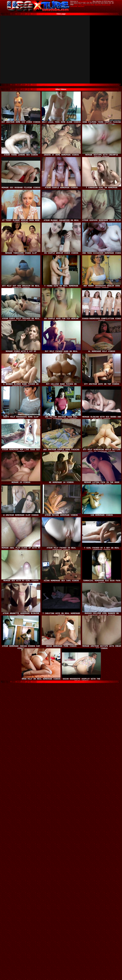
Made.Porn (98, 5)
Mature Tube (78, 5)
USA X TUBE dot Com (85, 1)
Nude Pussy (81, 6)
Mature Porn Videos (88, 5)
